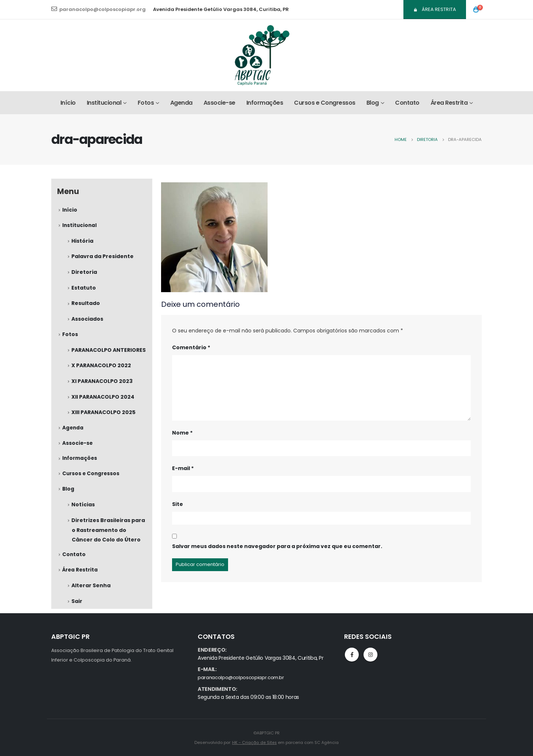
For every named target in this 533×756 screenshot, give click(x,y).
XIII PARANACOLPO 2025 (103, 415)
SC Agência (327, 742)
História (82, 242)
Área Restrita (435, 9)
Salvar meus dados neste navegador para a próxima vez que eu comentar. (277, 546)
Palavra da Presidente (102, 257)
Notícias (83, 510)
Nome (182, 433)
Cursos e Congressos (325, 103)
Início (68, 103)
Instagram (370, 655)
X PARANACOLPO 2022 (101, 368)
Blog (373, 103)
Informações (265, 103)
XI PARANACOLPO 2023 (102, 384)
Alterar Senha (91, 592)
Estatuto (84, 289)
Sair (77, 608)
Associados (87, 321)
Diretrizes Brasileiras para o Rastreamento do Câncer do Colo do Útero (108, 535)
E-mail (183, 468)
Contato (407, 103)
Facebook (352, 655)
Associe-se (219, 103)
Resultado (86, 305)
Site (178, 504)
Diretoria (84, 273)
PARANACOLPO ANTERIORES (109, 352)
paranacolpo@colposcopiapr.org (98, 9)
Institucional (104, 103)
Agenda (181, 103)
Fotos (146, 103)
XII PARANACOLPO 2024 (103, 399)
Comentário (191, 347)
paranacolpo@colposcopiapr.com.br (242, 677)
